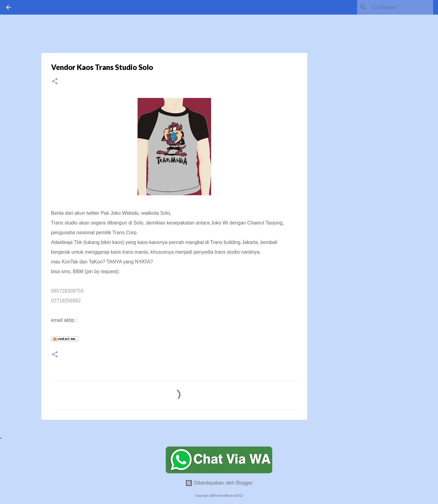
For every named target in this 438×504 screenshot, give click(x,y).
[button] (55, 82)
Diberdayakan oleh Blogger (219, 483)
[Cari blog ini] (401, 7)
